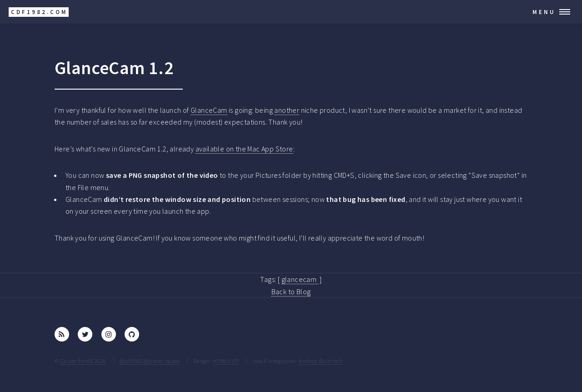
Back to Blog (291, 291)
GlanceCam (209, 110)
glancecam (300, 279)
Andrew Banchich (321, 361)
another (287, 110)
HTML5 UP (226, 361)
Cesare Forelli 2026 (83, 361)
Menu (544, 12)
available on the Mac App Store (244, 149)
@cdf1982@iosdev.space (149, 361)
